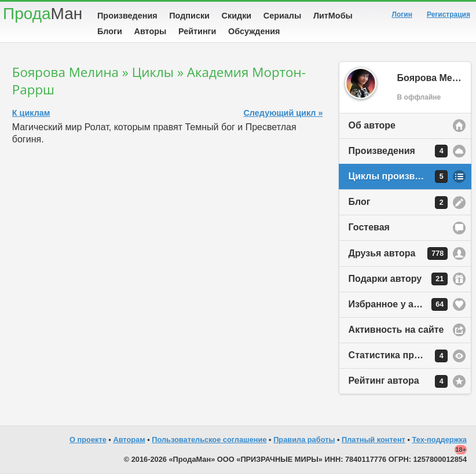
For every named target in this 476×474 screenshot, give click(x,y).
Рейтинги (197, 31)
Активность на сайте (396, 330)
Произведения (127, 16)
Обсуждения (254, 31)
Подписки (189, 16)
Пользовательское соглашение (209, 440)
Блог (398, 203)
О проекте (88, 440)
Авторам (129, 440)
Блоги (110, 31)
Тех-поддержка (440, 440)
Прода (43, 14)
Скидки (237, 16)
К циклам (31, 113)
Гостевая (369, 227)
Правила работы (304, 440)
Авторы (151, 31)
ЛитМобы (333, 16)
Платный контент (374, 440)
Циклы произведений (398, 177)
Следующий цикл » (283, 113)
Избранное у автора (398, 304)
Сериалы (282, 16)
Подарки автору (398, 279)
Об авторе (372, 125)
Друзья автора (398, 253)
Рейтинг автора (398, 381)
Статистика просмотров (404, 356)
